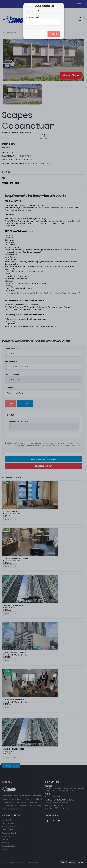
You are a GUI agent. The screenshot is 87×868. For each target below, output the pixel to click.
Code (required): (33, 17)
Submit (54, 34)
